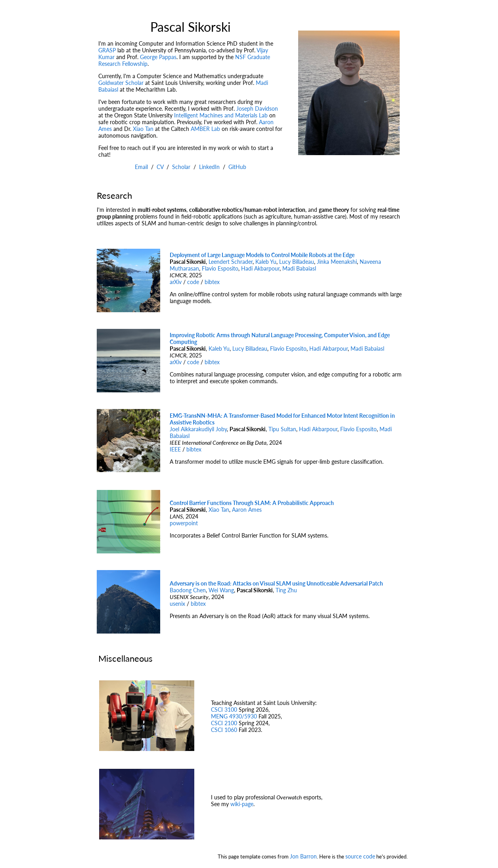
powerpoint (184, 523)
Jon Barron (303, 856)
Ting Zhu (286, 590)
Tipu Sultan (282, 429)
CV (160, 167)
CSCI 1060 (224, 730)
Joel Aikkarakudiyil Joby (198, 429)
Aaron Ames (247, 510)
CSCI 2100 (224, 723)
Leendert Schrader (231, 262)
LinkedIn (209, 167)
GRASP (107, 50)
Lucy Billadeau (297, 262)
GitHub (237, 167)
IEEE (175, 449)
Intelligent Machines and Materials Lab (221, 115)
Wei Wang (221, 590)
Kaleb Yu (266, 262)
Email (141, 167)
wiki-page (242, 804)
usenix (177, 604)
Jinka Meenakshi (337, 262)
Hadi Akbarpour (260, 268)
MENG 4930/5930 (234, 716)
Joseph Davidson (257, 108)
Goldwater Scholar (121, 83)
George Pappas (158, 57)
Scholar (181, 167)
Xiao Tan (143, 129)
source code (360, 856)
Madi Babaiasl (299, 268)
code (193, 282)
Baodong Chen (188, 590)
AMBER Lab (205, 129)
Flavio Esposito (220, 268)
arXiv (176, 282)
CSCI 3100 (224, 710)
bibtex (212, 282)
